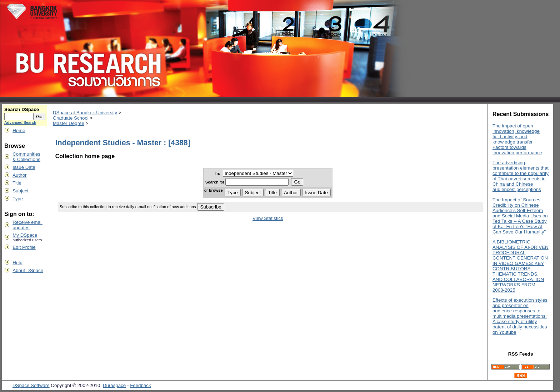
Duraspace (114, 385)
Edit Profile (24, 247)
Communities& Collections (26, 157)
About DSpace (28, 270)
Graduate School (71, 118)
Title (17, 183)
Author (19, 175)
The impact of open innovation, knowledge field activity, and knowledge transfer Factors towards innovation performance (517, 139)
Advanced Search (20, 122)
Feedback (141, 385)
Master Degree (69, 123)
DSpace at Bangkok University (85, 113)
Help (17, 263)
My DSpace (25, 235)
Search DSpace (22, 109)
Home (19, 130)
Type (18, 199)
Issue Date (24, 167)
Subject (20, 191)
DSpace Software (31, 385)
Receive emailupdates (27, 225)
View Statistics (268, 218)
